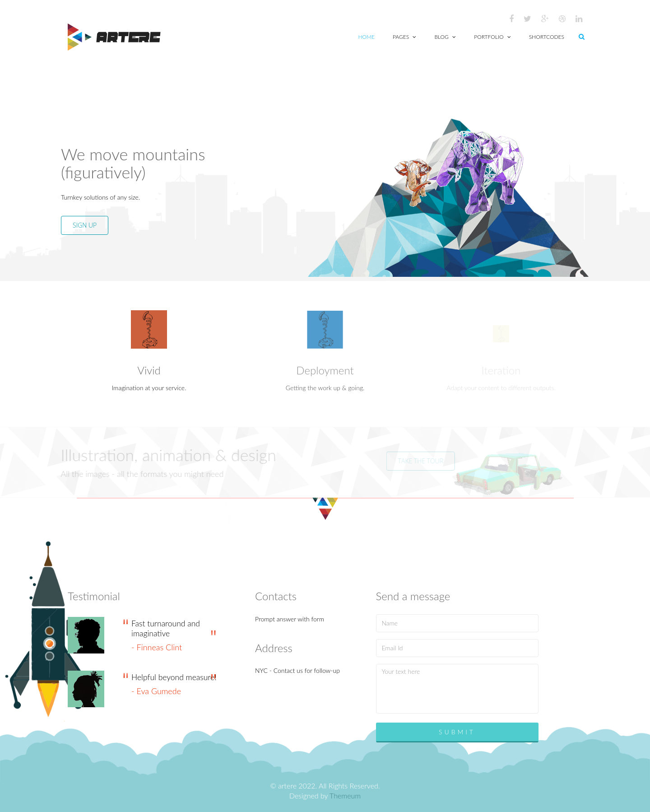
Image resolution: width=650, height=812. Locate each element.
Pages (405, 37)
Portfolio (492, 37)
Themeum (345, 796)
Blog (445, 37)
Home (367, 37)
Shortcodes (547, 37)
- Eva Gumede (156, 691)
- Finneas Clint (157, 647)
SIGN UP (84, 225)
